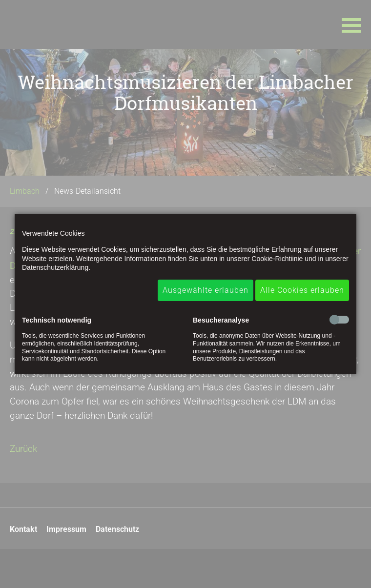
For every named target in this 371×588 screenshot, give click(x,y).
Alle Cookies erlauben (302, 290)
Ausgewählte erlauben (206, 290)
